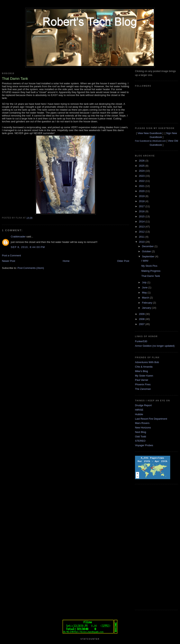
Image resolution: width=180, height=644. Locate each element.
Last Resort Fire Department (151, 419)
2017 (142, 206)
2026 (142, 161)
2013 (142, 227)
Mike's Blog (141, 371)
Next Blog (140, 432)
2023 (142, 176)
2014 (142, 222)
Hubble (139, 414)
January (147, 308)
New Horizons (143, 428)
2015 (142, 216)
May (145, 293)
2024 (142, 171)
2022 (142, 181)
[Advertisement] (151, 546)
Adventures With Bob (147, 362)
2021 (142, 186)
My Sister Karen (144, 376)
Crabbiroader (18, 237)
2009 (142, 314)
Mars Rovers (142, 423)
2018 (142, 201)
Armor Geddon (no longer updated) (155, 346)
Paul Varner (142, 380)
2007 (142, 324)
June (145, 287)
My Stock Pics (149, 266)
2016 (142, 211)
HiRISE (139, 410)
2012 (142, 232)
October (147, 251)
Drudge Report (143, 405)
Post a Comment (11, 255)
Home (66, 261)
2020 (142, 191)
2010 (142, 242)
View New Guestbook (150, 133)
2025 (142, 166)
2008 (142, 319)
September (149, 256)
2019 (142, 196)
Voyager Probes (144, 445)
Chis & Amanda (144, 367)
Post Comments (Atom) (31, 268)
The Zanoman (143, 389)
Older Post (123, 261)
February (148, 303)
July (145, 282)
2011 (142, 237)
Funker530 (141, 341)
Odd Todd (140, 437)
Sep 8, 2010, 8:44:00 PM (28, 247)
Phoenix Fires (143, 384)
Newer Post (9, 261)
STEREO (140, 441)
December (148, 246)
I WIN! (145, 261)
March (146, 298)
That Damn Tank (151, 276)
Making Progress (151, 271)
